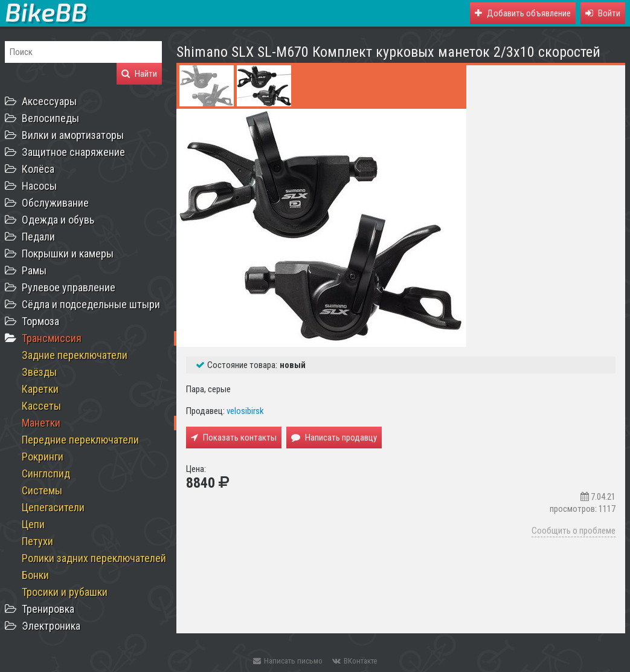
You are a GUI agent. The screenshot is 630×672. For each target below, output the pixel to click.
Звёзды (39, 372)
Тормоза (40, 321)
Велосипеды (50, 118)
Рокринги (43, 457)
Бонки (35, 575)
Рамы (34, 270)
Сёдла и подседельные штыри (91, 304)
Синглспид (46, 473)
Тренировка (48, 609)
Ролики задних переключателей (94, 558)
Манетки (41, 423)
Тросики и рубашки (65, 592)
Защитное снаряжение (73, 152)
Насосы (39, 186)
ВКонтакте (355, 661)
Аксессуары (49, 101)
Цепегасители (53, 507)
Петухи (37, 541)
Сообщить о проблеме (574, 531)
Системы (42, 490)
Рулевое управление (69, 287)
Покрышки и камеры (68, 254)
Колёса (38, 169)
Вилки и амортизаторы (73, 135)
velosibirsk (245, 411)
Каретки (40, 389)
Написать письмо (288, 661)
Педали (38, 237)
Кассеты (41, 406)
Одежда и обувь (58, 220)
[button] (603, 13)
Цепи (33, 524)
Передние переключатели (80, 440)
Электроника (51, 626)
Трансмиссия (52, 338)
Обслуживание (55, 203)
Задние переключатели (75, 355)
